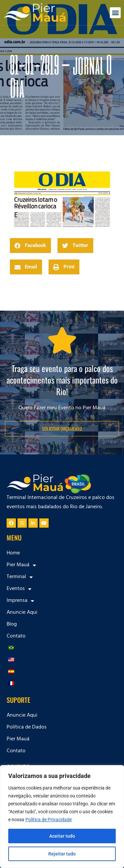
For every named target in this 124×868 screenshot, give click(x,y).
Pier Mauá (21, 565)
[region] (62, 817)
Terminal (20, 577)
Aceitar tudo (62, 836)
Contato (16, 636)
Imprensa (20, 601)
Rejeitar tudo (62, 854)
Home (13, 553)
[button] (115, 13)
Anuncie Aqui (22, 613)
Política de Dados (27, 728)
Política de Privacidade (49, 820)
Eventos (19, 589)
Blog (12, 625)
